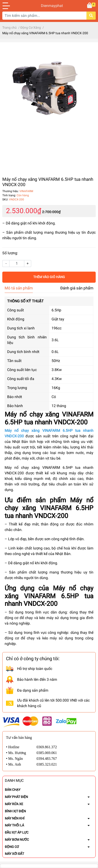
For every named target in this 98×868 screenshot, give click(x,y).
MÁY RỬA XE (14, 804)
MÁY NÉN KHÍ (15, 818)
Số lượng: (10, 253)
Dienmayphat (49, 6)
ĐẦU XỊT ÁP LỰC (17, 832)
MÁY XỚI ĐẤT (14, 854)
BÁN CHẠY (13, 790)
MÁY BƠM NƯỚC (17, 840)
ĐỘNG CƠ (12, 847)
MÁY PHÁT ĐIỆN (16, 797)
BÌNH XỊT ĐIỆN (15, 811)
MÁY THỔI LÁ (14, 825)
